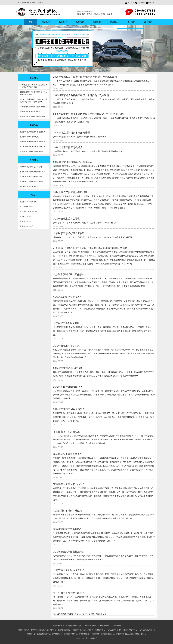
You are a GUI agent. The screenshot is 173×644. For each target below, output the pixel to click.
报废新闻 (97, 22)
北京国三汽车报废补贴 (28, 202)
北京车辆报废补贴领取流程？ (69, 570)
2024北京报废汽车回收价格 (68, 368)
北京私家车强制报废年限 (66, 323)
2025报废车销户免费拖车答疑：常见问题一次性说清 (34, 93)
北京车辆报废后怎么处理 (66, 219)
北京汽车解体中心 (27, 226)
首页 (31, 22)
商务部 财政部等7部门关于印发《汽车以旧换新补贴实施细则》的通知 (90, 248)
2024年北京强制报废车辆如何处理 (33, 107)
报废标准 (63, 22)
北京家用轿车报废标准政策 (68, 511)
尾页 (93, 614)
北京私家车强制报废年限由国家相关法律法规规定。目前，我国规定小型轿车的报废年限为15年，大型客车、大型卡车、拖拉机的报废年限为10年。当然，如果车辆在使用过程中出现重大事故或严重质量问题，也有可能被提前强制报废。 (102, 331)
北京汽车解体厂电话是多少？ (31, 137)
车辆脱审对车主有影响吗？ (68, 529)
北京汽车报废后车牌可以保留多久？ (33, 132)
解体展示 (114, 22)
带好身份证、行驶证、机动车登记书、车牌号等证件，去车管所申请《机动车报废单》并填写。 (94, 237)
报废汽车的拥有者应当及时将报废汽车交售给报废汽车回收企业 (80, 137)
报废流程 (80, 22)
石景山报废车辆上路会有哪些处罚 (33, 172)
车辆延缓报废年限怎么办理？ (69, 484)
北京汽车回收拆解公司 (28, 212)
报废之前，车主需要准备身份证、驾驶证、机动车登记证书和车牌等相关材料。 (87, 223)
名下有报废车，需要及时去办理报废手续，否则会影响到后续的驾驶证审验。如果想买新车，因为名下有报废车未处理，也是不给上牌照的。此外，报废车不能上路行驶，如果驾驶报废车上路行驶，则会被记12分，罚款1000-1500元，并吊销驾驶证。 (104, 601)
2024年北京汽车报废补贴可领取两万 (34, 117)
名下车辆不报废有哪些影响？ (69, 593)
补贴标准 (46, 22)
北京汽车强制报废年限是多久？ (70, 274)
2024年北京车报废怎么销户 (30, 112)
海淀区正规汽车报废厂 (28, 186)
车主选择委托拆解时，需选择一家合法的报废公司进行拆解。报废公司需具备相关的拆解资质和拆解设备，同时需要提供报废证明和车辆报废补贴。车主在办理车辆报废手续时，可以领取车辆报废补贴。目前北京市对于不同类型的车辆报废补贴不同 (103, 578)
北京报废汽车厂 (26, 216)
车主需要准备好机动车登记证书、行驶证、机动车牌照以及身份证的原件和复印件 (88, 151)
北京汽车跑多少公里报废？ (68, 297)
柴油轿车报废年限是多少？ (68, 454)
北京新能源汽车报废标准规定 (69, 552)
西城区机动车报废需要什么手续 (32, 181)
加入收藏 (140, 3)
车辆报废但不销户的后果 (66, 432)
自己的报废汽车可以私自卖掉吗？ (33, 147)
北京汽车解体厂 (26, 221)
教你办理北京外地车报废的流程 (32, 151)
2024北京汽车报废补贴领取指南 (70, 192)
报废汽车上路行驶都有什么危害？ (33, 142)
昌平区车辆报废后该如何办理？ (32, 177)
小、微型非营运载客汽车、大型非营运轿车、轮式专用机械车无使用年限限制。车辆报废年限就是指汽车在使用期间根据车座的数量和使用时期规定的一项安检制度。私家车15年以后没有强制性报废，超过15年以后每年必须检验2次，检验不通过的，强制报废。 (104, 395)
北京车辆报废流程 (27, 207)
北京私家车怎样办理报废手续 (69, 233)
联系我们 (150, 3)
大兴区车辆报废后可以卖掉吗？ (32, 167)
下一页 (88, 614)
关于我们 (131, 22)
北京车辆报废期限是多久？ (68, 346)
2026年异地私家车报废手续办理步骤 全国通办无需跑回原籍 (34, 86)
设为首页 (130, 3)
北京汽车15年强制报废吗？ (68, 387)
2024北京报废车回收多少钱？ (69, 409)
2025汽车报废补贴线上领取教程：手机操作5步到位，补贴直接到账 (34, 101)
